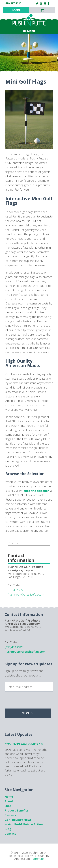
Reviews (10, 815)
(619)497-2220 (14, 647)
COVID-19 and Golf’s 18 (24, 744)
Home (9, 797)
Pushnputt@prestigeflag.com (26, 594)
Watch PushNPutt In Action (24, 824)
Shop (8, 806)
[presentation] (28, 701)
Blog (8, 829)
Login (16, 10)
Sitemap (38, 859)
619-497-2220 (16, 590)
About (9, 801)
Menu (29, 31)
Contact (10, 834)
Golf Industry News (18, 820)
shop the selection (37, 491)
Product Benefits (16, 810)
